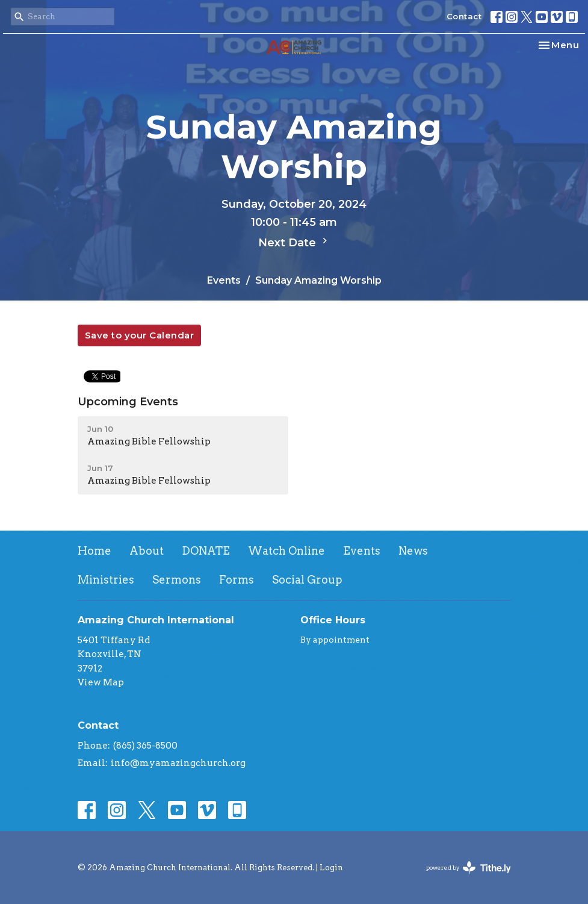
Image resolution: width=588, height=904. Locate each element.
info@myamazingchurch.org (178, 763)
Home (94, 551)
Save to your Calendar (140, 335)
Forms (237, 580)
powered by (469, 868)
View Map (101, 682)
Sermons (177, 580)
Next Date (294, 242)
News (413, 551)
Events (224, 280)
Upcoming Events (128, 402)
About (147, 551)
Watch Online (286, 551)
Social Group (307, 580)
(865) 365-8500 (145, 746)
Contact (464, 16)
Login (331, 868)
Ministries (106, 580)
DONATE (206, 551)
